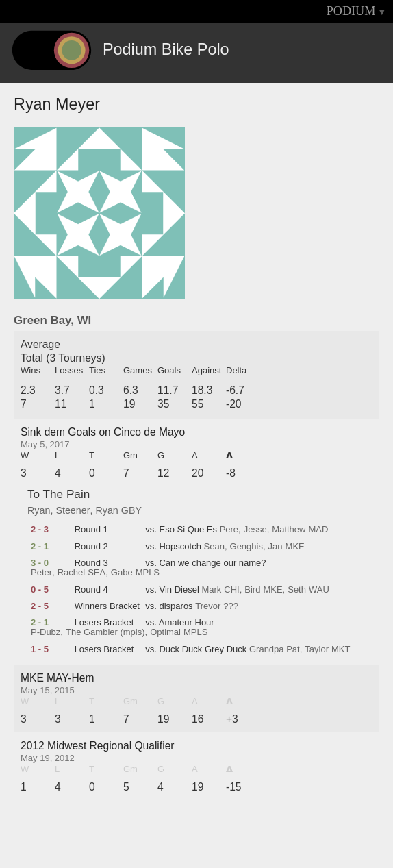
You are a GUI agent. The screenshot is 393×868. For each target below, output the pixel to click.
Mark (211, 590)
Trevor (208, 606)
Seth (297, 590)
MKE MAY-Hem (57, 678)
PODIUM (351, 11)
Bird (252, 590)
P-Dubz (46, 632)
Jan (276, 547)
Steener (73, 510)
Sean (214, 547)
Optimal (165, 632)
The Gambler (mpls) (105, 632)
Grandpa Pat (275, 649)
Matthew (289, 530)
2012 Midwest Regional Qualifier (98, 746)
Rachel (71, 573)
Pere (229, 530)
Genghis (246, 547)
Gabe (122, 573)
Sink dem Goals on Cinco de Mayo (103, 432)
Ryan (39, 510)
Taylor (317, 649)
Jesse (255, 530)
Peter (41, 573)
